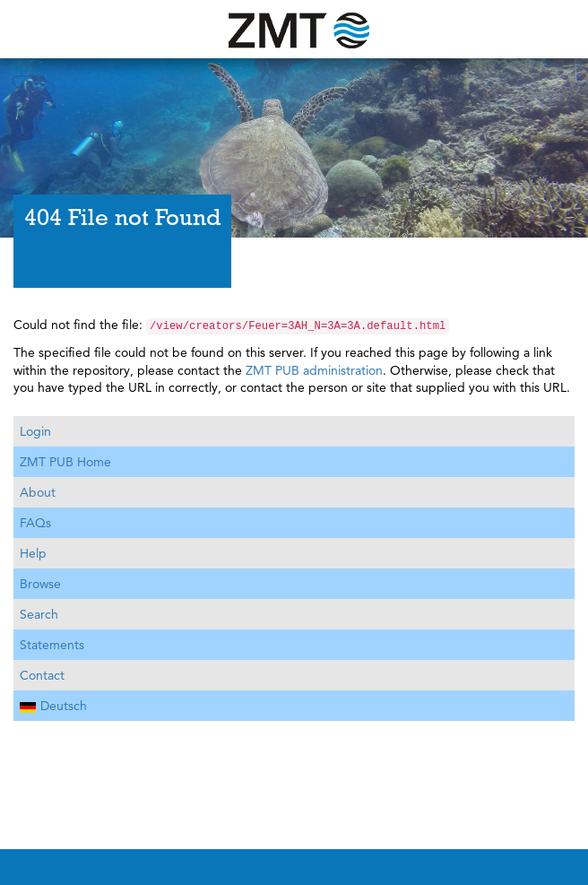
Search (39, 614)
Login (35, 431)
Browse (40, 584)
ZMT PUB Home (65, 462)
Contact (42, 675)
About (38, 492)
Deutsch (53, 706)
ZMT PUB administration (314, 370)
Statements (52, 645)
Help (33, 553)
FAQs (35, 523)
